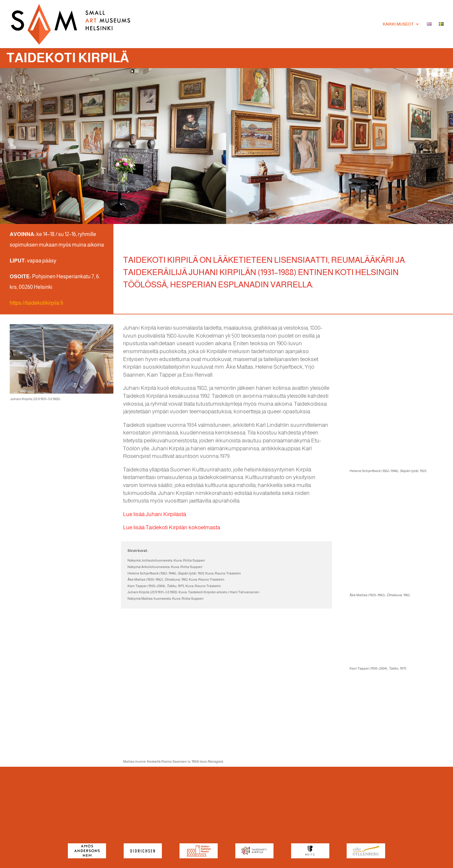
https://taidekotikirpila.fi (36, 303)
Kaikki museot (398, 24)
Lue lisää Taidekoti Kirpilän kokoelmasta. (172, 527)
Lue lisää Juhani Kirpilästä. (155, 514)
